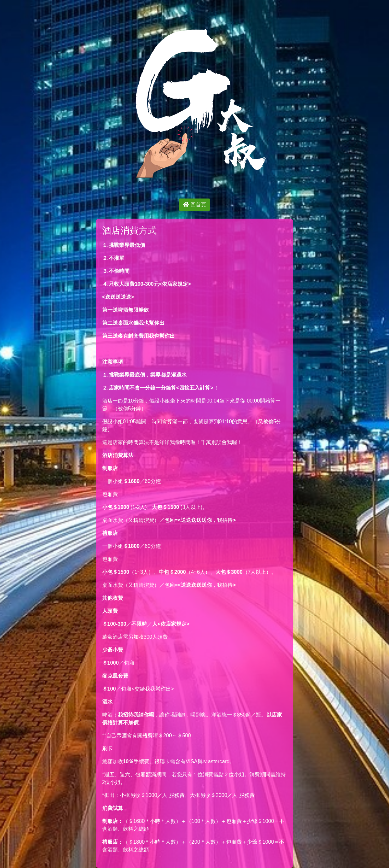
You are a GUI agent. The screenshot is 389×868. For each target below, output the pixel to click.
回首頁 (194, 205)
